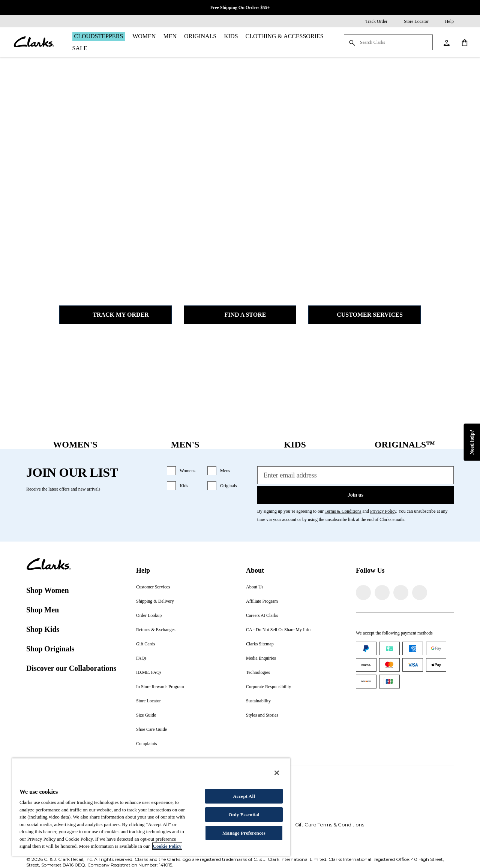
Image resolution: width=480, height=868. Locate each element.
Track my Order (115, 315)
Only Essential (244, 815)
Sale (80, 48)
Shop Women (48, 590)
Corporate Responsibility (268, 687)
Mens (225, 471)
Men (170, 36)
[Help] (444, 21)
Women (144, 36)
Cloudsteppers (99, 36)
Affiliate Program (262, 601)
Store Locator (148, 701)
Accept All (244, 796)
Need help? (472, 442)
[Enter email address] (355, 475)
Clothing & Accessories (285, 36)
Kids (231, 36)
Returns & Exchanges (156, 630)
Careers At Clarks (262, 615)
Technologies (258, 672)
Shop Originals (50, 649)
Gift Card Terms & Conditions (330, 825)
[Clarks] (34, 42)
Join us (355, 495)
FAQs (141, 658)
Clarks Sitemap (260, 644)
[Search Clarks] (388, 43)
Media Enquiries (261, 658)
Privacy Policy (383, 511)
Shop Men (43, 610)
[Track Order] (371, 21)
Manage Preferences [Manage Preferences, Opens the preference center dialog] (244, 833)
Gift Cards (145, 644)
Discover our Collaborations (71, 668)
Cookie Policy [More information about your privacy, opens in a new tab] (167, 846)
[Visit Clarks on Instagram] (382, 593)
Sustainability (258, 701)
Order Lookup (149, 615)
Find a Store (240, 315)
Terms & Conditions (343, 511)
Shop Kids (43, 629)
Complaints (146, 744)
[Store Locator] (411, 21)
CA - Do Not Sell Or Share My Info (278, 630)
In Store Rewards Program (160, 687)
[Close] (277, 773)
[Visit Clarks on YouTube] (420, 593)
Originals (200, 36)
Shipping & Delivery (155, 601)
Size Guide (146, 715)
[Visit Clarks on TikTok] (401, 593)
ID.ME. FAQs (149, 672)
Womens (187, 471)
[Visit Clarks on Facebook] (363, 593)
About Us (255, 587)
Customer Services (364, 315)
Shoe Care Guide (151, 729)
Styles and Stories (262, 715)
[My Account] (446, 42)
